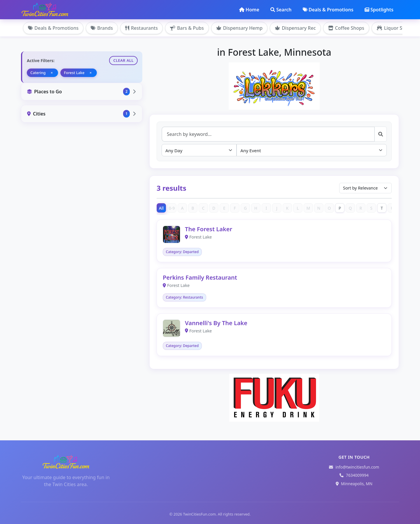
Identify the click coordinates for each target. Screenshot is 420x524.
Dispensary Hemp (239, 28)
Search (281, 10)
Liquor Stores (395, 28)
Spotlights (379, 10)
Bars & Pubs (187, 28)
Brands (102, 28)
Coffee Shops (346, 28)
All (161, 208)
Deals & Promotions (328, 10)
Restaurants (141, 28)
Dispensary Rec (295, 28)
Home (249, 10)
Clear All (123, 60)
